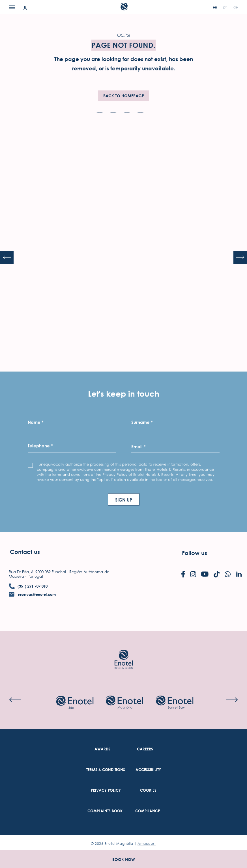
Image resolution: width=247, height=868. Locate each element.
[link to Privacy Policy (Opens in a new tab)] (106, 790)
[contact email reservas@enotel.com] (32, 595)
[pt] (225, 7)
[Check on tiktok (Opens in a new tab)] (217, 575)
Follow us (195, 553)
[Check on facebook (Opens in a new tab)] (183, 575)
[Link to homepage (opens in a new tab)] (123, 651)
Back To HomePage (123, 96)
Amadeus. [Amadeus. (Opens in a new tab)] (147, 844)
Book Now (124, 859)
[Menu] (12, 7)
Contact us (25, 552)
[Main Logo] (123, 9)
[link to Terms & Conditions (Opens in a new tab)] (106, 770)
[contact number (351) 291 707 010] (28, 586)
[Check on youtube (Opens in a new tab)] (205, 575)
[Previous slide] (7, 257)
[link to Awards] (102, 749)
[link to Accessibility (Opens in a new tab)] (148, 770)
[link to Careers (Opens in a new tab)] (145, 749)
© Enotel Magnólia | (123, 844)
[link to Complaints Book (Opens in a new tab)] (105, 811)
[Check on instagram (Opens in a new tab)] (193, 575)
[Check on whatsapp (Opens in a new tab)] (228, 575)
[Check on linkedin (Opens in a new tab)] (239, 575)
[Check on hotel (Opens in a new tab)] (75, 703)
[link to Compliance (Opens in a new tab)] (148, 811)
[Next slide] (240, 257)
